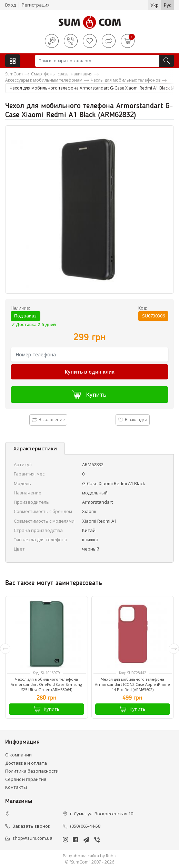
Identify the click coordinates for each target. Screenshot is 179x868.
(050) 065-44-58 (85, 826)
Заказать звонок (31, 826)
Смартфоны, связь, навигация (62, 74)
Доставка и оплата (26, 763)
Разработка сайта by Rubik (90, 856)
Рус (167, 5)
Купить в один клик (90, 372)
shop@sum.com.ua (32, 838)
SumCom (14, 74)
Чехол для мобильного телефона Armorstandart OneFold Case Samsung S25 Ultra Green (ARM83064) (46, 684)
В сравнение (48, 420)
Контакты (16, 787)
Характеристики (35, 448)
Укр (155, 5)
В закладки (133, 420)
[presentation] (5, 649)
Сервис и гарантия (26, 779)
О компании (18, 755)
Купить (89, 394)
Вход (11, 5)
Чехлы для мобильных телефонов (126, 80)
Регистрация (36, 5)
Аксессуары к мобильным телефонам (44, 80)
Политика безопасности (32, 771)
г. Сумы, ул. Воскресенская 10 (102, 814)
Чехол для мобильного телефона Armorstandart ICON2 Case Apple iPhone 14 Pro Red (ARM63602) (132, 684)
